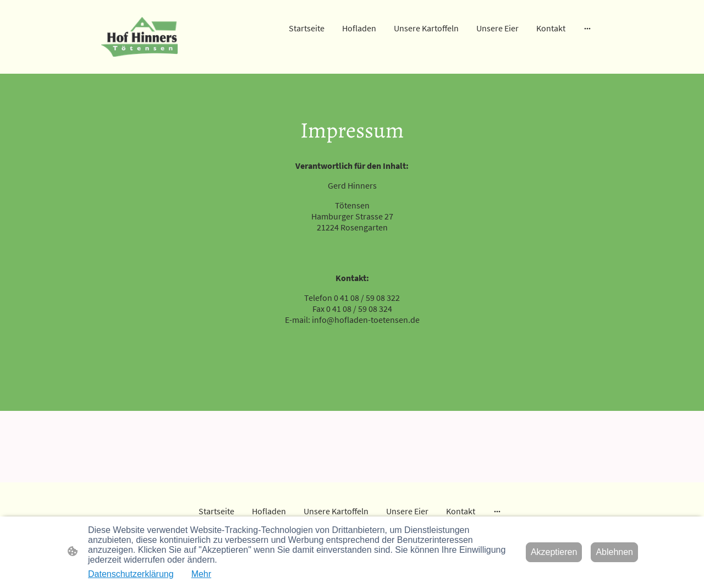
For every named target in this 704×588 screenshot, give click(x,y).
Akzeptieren (554, 552)
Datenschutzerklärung (131, 574)
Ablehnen (614, 552)
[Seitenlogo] (139, 37)
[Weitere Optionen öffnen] (587, 28)
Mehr (201, 574)
